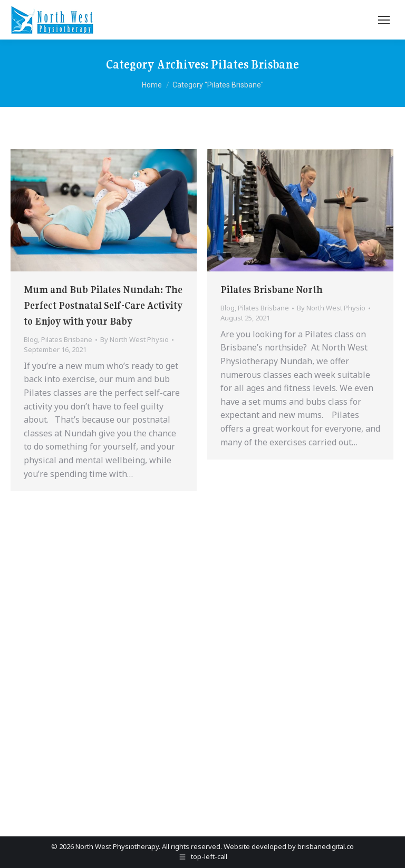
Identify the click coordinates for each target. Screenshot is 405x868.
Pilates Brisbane (67, 339)
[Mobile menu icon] (384, 20)
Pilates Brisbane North (272, 290)
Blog (31, 339)
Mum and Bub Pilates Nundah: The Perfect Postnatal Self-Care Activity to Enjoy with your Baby (103, 305)
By (134, 339)
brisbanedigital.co (326, 846)
